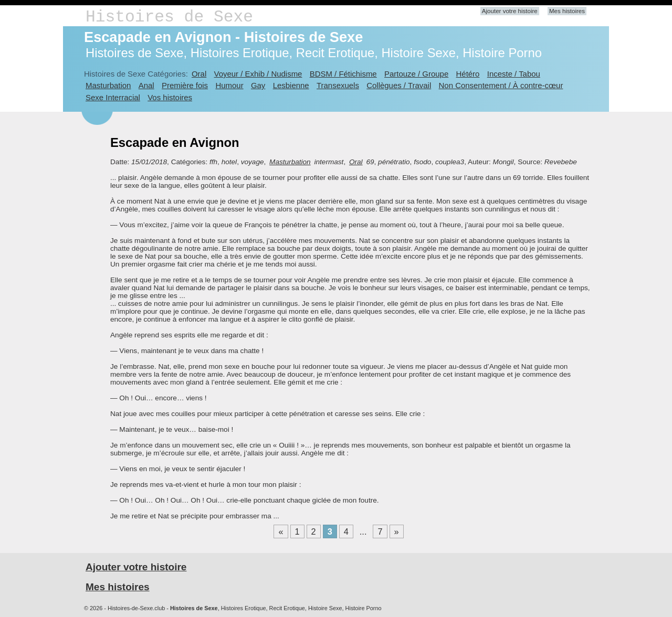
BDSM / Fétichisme (343, 74)
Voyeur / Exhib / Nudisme (258, 74)
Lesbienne (291, 85)
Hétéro (468, 74)
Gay (258, 85)
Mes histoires (567, 11)
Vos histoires (170, 97)
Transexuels (338, 85)
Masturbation (108, 85)
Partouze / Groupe (416, 74)
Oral (199, 74)
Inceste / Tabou (514, 74)
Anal (146, 85)
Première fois (185, 85)
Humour (229, 85)
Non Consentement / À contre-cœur (501, 85)
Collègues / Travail (399, 85)
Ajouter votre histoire (510, 11)
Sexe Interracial (113, 97)
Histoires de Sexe (169, 17)
